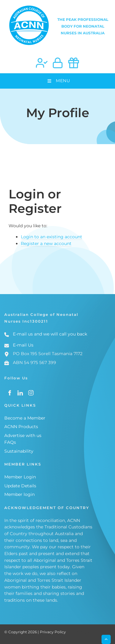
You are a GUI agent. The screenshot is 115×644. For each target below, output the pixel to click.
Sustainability (19, 451)
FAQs (10, 442)
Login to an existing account (52, 237)
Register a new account (46, 243)
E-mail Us (23, 345)
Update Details (20, 486)
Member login (19, 494)
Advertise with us (23, 435)
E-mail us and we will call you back (50, 334)
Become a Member (25, 418)
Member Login (20, 477)
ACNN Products (21, 427)
